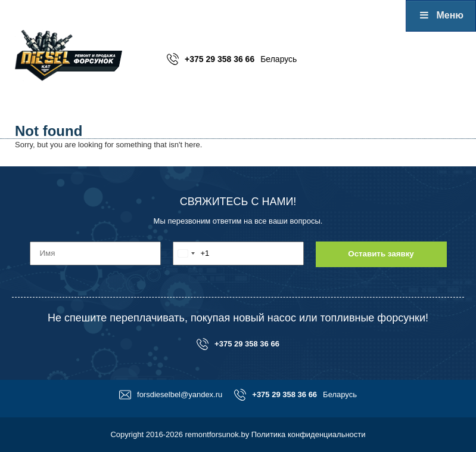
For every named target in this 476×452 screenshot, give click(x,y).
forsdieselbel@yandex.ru (171, 395)
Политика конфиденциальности (309, 434)
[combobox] (192, 253)
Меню (441, 15)
